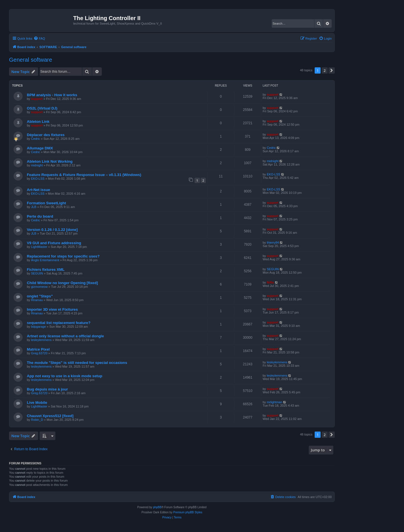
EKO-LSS (38, 179)
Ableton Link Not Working (50, 161)
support (37, 99)
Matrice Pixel (38, 349)
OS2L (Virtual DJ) (42, 108)
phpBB (157, 507)
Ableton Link (38, 122)
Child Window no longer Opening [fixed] (62, 283)
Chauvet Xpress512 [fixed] (50, 416)
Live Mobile (37, 403)
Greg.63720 (39, 353)
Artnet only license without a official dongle (65, 336)
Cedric (36, 139)
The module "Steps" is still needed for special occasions (77, 363)
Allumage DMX (40, 148)
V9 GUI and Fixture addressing (54, 243)
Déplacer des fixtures (46, 135)
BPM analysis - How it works (52, 95)
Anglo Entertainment (45, 260)
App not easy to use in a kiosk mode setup (65, 376)
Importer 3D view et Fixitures (52, 309)
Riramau (37, 300)
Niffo (270, 282)
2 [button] (325, 70)
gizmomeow (39, 287)
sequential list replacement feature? (59, 323)
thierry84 (273, 243)
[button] (332, 70)
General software (31, 60)
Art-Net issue (38, 190)
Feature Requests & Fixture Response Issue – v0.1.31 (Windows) (84, 175)
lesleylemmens (41, 340)
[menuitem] (39, 38)
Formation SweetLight (46, 203)
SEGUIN (37, 273)
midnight (37, 165)
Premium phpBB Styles (188, 512)
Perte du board (40, 216)
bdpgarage (39, 327)
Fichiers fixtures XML (46, 270)
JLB (34, 207)
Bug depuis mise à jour (47, 389)
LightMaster (39, 247)
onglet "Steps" (40, 296)
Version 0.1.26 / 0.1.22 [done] (52, 230)
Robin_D (37, 420)
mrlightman (275, 402)
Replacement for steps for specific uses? (63, 256)
